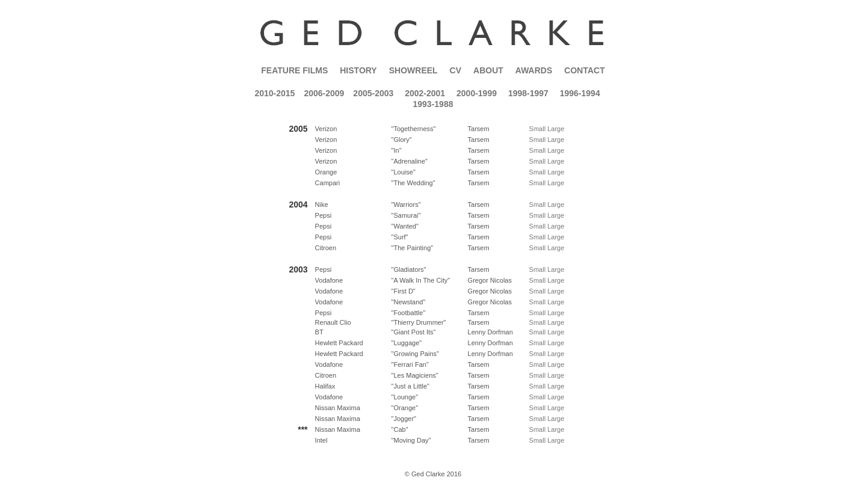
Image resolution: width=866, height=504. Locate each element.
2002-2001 (425, 93)
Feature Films (294, 70)
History (358, 70)
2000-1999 (477, 93)
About (488, 70)
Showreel (413, 70)
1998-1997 (528, 93)
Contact (584, 70)
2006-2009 (324, 93)
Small (538, 129)
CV (456, 70)
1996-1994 (580, 93)
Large (556, 129)
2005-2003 (373, 93)
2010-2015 (275, 93)
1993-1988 (433, 104)
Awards (534, 70)
